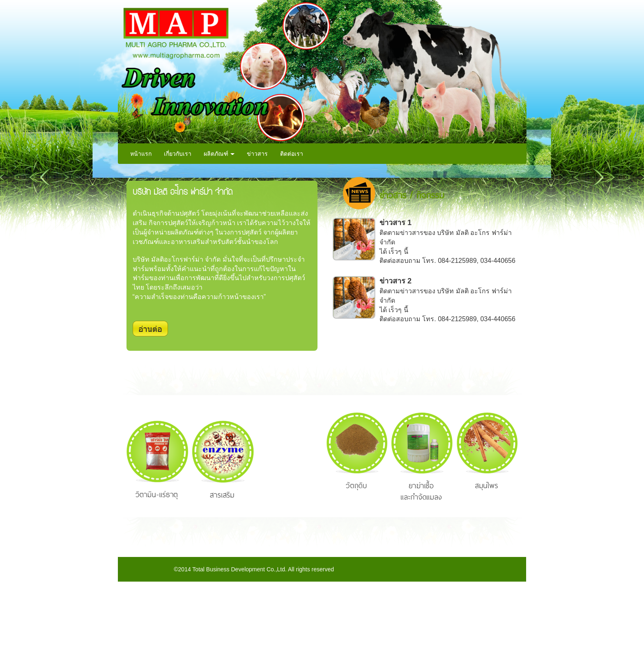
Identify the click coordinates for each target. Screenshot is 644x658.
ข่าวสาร (257, 154)
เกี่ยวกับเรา (178, 154)
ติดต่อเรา (292, 154)
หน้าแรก (141, 154)
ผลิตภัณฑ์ (219, 154)
